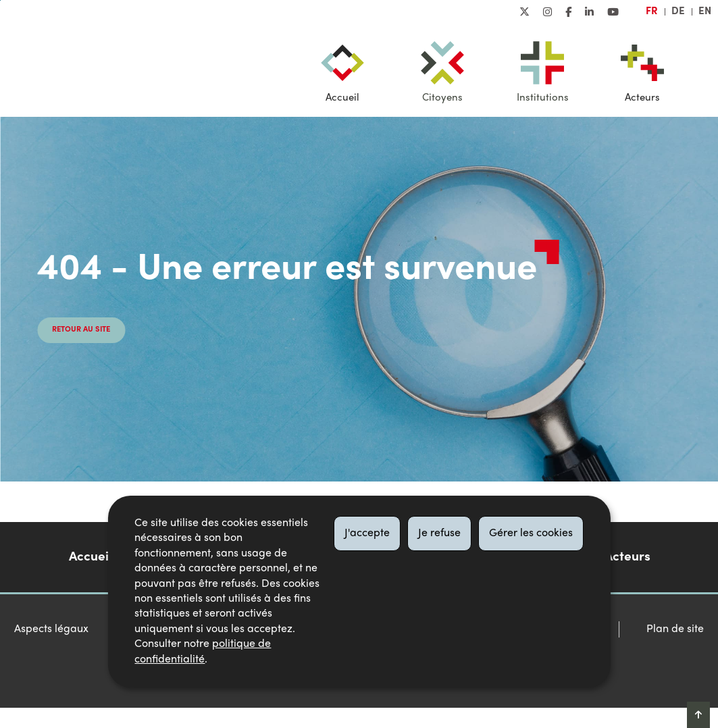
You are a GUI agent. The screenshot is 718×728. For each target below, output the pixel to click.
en (705, 11)
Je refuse (439, 534)
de (678, 11)
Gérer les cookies (531, 534)
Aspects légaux (51, 629)
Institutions (543, 98)
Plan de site (675, 629)
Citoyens (442, 98)
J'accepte (367, 534)
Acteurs (642, 98)
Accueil (342, 98)
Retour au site (81, 330)
